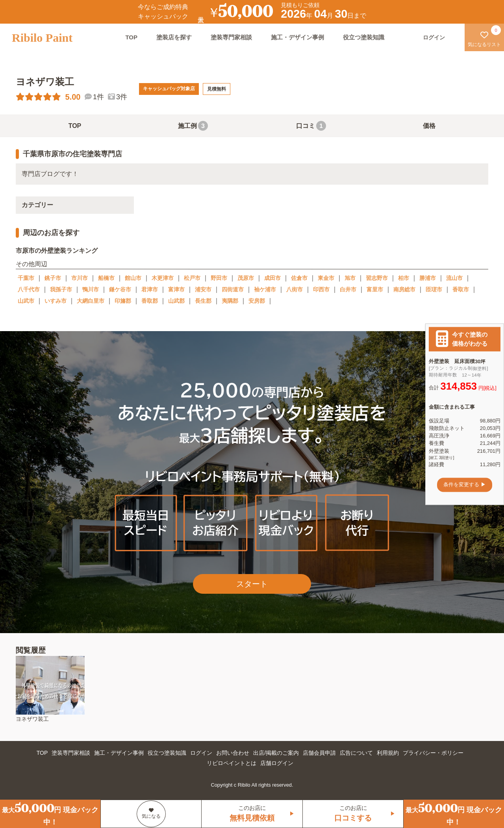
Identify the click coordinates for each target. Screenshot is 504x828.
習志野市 (377, 278)
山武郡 (176, 301)
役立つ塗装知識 (364, 37)
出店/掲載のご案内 (276, 753)
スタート (252, 584)
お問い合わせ (233, 753)
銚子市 (53, 278)
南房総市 (404, 289)
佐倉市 (299, 278)
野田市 (219, 278)
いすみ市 (56, 301)
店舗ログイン (277, 763)
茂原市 (246, 278)
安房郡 (257, 301)
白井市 (348, 289)
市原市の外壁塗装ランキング (57, 251)
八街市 (295, 289)
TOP (131, 37)
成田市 (272, 278)
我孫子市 (61, 289)
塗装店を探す (174, 37)
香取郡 (150, 301)
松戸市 (192, 278)
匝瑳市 (434, 289)
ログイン (201, 753)
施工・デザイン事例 (297, 37)
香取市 (461, 289)
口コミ (311, 126)
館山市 (133, 278)
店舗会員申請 (319, 753)
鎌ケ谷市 (120, 289)
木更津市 (163, 278)
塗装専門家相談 (231, 37)
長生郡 (203, 301)
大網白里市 (91, 301)
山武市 (26, 301)
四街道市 (233, 289)
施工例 (193, 126)
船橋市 (106, 278)
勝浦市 (428, 278)
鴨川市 (91, 289)
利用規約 (388, 753)
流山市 (454, 278)
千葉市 (26, 278)
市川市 (80, 278)
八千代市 (29, 289)
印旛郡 (123, 301)
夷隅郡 (230, 301)
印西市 (321, 289)
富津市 (176, 289)
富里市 (375, 289)
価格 (429, 126)
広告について (356, 753)
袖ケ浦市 (265, 289)
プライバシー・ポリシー (433, 753)
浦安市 (203, 289)
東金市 (326, 278)
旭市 (350, 278)
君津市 (150, 289)
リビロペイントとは (232, 763)
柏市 (404, 278)
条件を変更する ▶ (465, 485)
